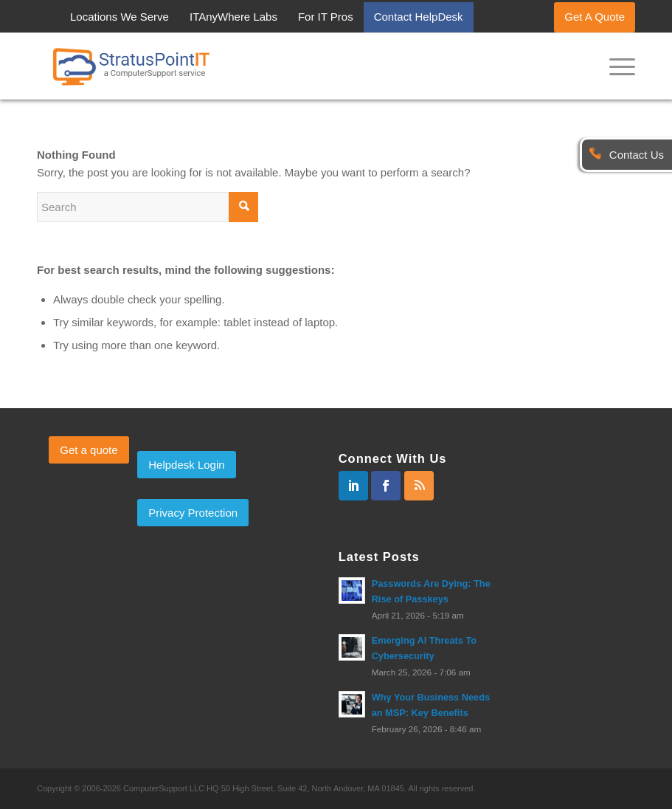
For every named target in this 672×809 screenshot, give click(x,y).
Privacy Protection (193, 513)
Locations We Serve (119, 17)
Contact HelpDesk (419, 17)
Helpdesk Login (186, 465)
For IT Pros (326, 17)
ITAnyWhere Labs (233, 17)
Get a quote (89, 450)
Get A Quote (595, 17)
